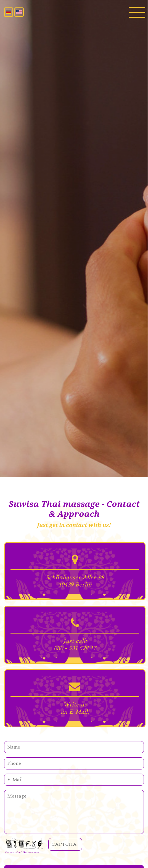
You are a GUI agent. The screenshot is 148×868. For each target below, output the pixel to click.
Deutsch (9, 12)
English (19, 12)
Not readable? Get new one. (22, 852)
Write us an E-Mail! (75, 708)
